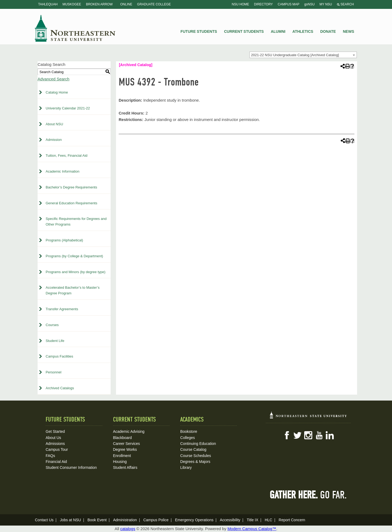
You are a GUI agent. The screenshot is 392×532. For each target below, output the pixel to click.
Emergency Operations (194, 520)
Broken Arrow (99, 4)
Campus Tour (57, 449)
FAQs (50, 456)
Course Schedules (195, 456)
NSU (75, 28)
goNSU (309, 4)
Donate (328, 31)
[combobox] (303, 55)
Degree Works (125, 449)
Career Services (126, 444)
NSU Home (240, 4)
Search (345, 4)
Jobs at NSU (70, 520)
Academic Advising (129, 431)
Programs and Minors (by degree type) (76, 272)
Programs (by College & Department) (74, 256)
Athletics (303, 31)
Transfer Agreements (62, 309)
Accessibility (230, 520)
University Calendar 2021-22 (68, 108)
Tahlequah (48, 4)
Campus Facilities (59, 356)
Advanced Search (53, 79)
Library (186, 467)
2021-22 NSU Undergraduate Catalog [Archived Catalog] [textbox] (295, 55)
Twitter (297, 435)
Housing (120, 462)
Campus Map (288, 4)
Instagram (308, 435)
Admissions (55, 444)
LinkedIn (330, 435)
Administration (125, 520)
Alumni (278, 31)
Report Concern (292, 520)
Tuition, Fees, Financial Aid (67, 156)
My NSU (326, 4)
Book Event (97, 520)
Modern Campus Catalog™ (252, 529)
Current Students (244, 31)
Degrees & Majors (195, 462)
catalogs (128, 529)
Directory (263, 4)
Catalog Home (57, 92)
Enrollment (122, 456)
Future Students (199, 31)
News (349, 31)
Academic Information (63, 171)
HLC (268, 520)
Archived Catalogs (60, 388)
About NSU (54, 124)
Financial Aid (56, 462)
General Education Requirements (71, 203)
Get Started (55, 431)
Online (126, 4)
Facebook (287, 435)
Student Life (55, 341)
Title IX (253, 520)
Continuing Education (198, 444)
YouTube (319, 435)
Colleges (187, 438)
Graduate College (154, 4)
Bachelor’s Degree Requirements (71, 187)
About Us (53, 438)
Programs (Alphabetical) (64, 240)
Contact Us (44, 520)
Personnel (54, 372)
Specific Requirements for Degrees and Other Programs (76, 222)
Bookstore (189, 431)
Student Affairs (125, 467)
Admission (54, 140)
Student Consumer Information (71, 467)
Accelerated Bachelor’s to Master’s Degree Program (73, 290)
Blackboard (122, 438)
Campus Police (156, 520)
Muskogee (72, 4)
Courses (52, 325)
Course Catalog (193, 449)
